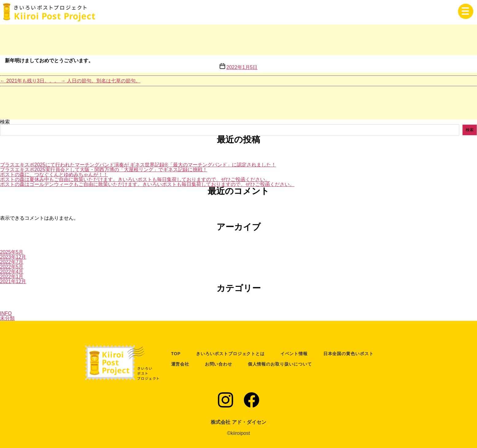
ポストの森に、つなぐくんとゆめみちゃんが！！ (54, 175)
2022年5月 (12, 267)
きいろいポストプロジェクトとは (230, 354)
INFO (6, 313)
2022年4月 (12, 272)
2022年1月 (12, 277)
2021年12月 (13, 281)
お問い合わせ (219, 364)
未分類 (7, 318)
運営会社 (180, 364)
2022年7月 (12, 262)
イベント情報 (294, 354)
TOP (176, 354)
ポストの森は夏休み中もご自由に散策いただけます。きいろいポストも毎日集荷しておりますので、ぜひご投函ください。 (135, 179)
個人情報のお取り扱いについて (280, 364)
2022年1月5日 (242, 67)
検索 (5, 122)
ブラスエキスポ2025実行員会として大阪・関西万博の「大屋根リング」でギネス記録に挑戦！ (104, 170)
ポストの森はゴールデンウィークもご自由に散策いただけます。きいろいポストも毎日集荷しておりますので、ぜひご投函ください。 (147, 184)
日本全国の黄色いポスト (348, 354)
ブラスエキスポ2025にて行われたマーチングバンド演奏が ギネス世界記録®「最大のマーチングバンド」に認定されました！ (138, 165)
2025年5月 (12, 252)
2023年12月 (13, 257)
